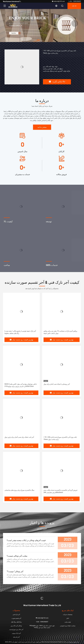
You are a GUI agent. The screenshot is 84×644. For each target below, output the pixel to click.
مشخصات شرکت (68, 614)
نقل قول (74, 6)
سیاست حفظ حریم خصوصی (68, 626)
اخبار (68, 618)
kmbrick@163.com (58, 1)
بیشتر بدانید (42, 127)
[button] (38, 40)
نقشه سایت (68, 622)
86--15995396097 (75, 1)
